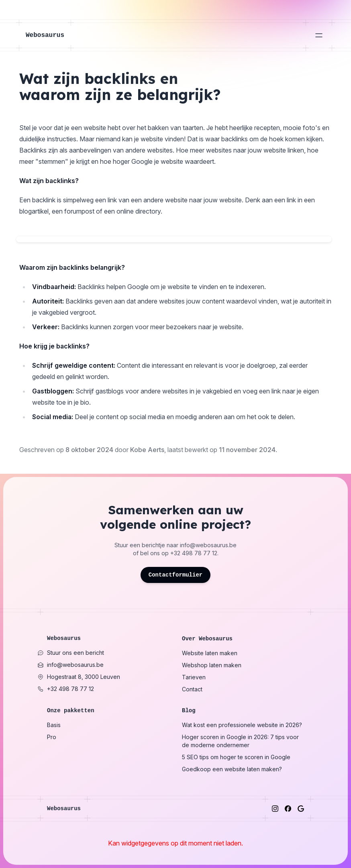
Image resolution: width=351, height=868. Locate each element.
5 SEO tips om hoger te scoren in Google (236, 757)
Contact (192, 689)
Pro (52, 737)
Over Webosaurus (207, 639)
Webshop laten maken (212, 665)
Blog (189, 711)
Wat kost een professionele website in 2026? (242, 725)
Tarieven (194, 677)
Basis (54, 725)
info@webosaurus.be (208, 545)
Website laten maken (210, 653)
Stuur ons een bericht (71, 653)
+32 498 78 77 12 (194, 553)
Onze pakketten (71, 711)
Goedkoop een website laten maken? (232, 769)
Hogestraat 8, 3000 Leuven (79, 677)
